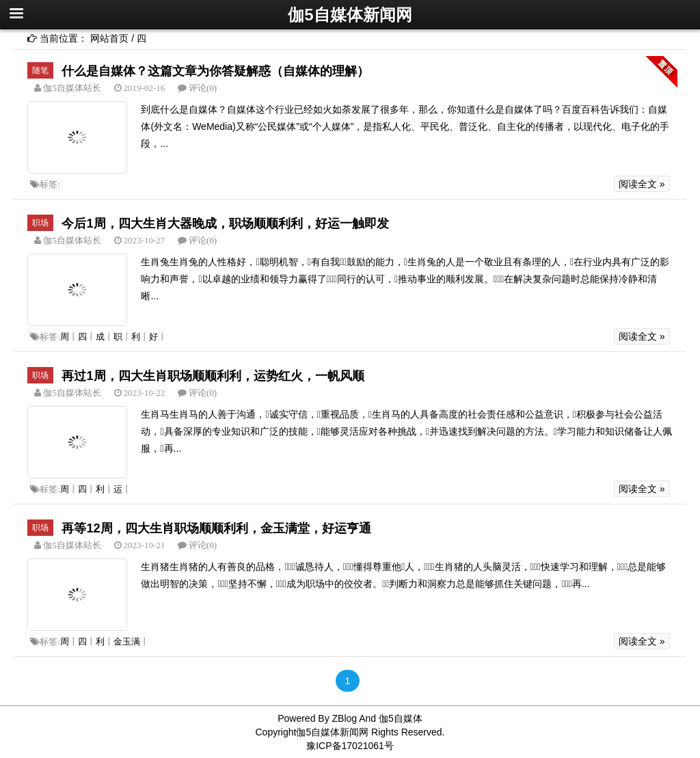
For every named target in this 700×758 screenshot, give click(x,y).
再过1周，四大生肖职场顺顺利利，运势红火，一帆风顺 (213, 376)
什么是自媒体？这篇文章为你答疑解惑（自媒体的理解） (215, 71)
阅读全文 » (642, 184)
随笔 (40, 70)
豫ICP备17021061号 (350, 746)
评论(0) (203, 88)
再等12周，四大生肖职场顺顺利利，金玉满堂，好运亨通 (216, 528)
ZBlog (345, 718)
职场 (40, 223)
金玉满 (127, 641)
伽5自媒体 (401, 718)
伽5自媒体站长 (71, 88)
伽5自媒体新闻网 (350, 15)
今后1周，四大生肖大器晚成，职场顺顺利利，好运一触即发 (225, 224)
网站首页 (109, 38)
